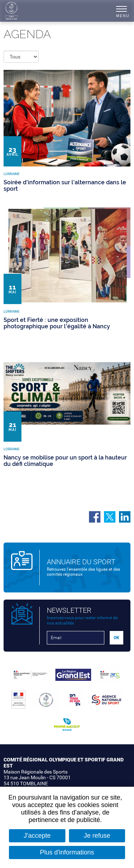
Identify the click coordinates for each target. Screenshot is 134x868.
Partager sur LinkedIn (125, 517)
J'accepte (37, 836)
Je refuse (97, 836)
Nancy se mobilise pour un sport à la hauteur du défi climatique (65, 461)
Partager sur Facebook (95, 517)
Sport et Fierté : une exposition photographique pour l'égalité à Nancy (57, 323)
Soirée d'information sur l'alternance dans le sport (65, 186)
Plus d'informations (67, 852)
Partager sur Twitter (110, 517)
